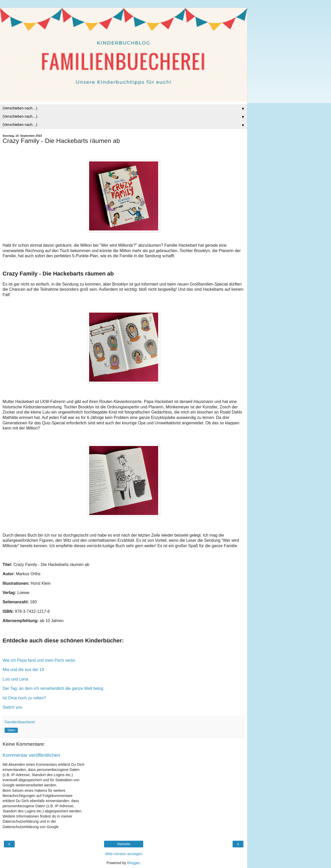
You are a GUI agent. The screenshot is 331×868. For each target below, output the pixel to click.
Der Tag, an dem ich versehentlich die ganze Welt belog (53, 688)
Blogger (134, 863)
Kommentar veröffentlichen (31, 755)
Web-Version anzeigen (124, 854)
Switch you (12, 707)
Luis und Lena (15, 679)
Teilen (11, 730)
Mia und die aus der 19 (23, 670)
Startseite (124, 844)
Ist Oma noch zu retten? (24, 698)
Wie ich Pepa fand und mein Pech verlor (39, 660)
